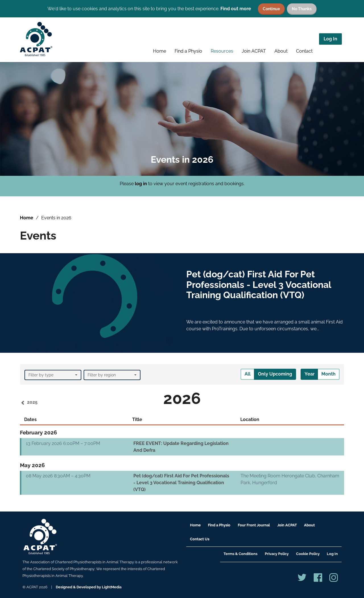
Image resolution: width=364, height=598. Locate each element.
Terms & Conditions (240, 554)
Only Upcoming (275, 374)
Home (160, 51)
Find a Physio (188, 51)
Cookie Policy (308, 554)
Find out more (236, 9)
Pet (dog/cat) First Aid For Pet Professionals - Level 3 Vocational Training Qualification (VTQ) (181, 483)
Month (328, 374)
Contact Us (200, 539)
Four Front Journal (254, 525)
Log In (330, 39)
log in (141, 184)
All (248, 374)
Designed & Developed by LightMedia (89, 587)
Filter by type (53, 375)
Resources (222, 51)
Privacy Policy (277, 554)
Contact (304, 51)
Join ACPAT (254, 51)
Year (310, 374)
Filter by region (112, 375)
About (281, 51)
